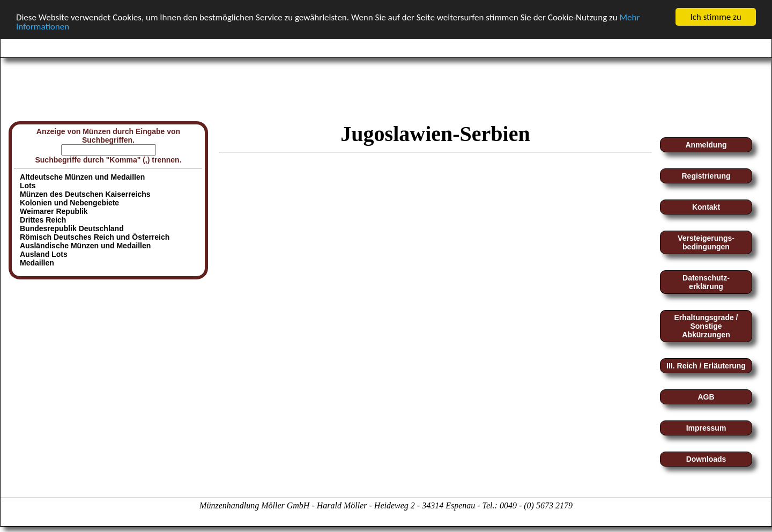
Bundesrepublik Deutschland (72, 228)
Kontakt (706, 207)
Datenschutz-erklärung (706, 282)
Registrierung (706, 176)
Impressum (706, 428)
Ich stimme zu (715, 17)
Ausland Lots (44, 254)
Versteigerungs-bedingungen (706, 242)
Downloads (706, 459)
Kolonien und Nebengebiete (69, 203)
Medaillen (37, 263)
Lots (28, 186)
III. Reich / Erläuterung (706, 366)
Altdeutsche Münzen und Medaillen (82, 177)
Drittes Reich (43, 220)
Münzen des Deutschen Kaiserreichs (85, 194)
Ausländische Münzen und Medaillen (85, 246)
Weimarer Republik (54, 211)
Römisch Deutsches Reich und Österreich (95, 237)
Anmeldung (706, 145)
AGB (706, 397)
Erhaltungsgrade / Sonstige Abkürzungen (706, 326)
